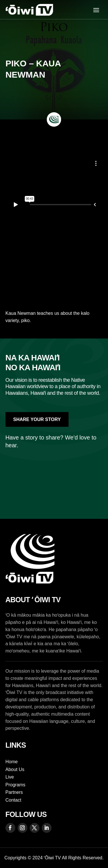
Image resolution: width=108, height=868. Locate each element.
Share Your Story (37, 419)
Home (12, 762)
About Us (15, 769)
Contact (13, 800)
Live (10, 777)
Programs (15, 785)
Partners (14, 792)
